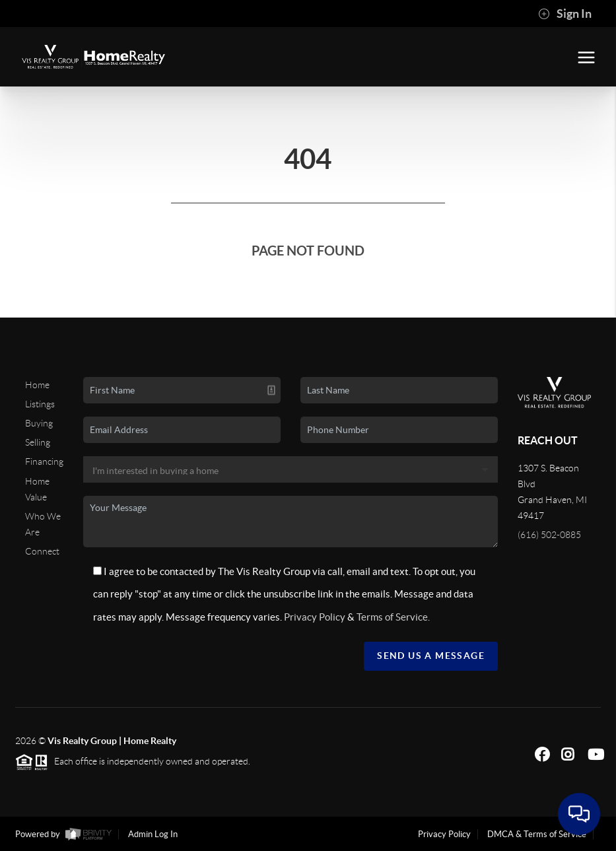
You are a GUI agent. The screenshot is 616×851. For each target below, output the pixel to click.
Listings (40, 404)
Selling (38, 442)
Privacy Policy (315, 617)
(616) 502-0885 (549, 535)
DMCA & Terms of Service (537, 834)
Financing (44, 461)
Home (37, 385)
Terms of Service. (393, 617)
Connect (42, 551)
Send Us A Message (431, 656)
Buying (39, 423)
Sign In (565, 14)
